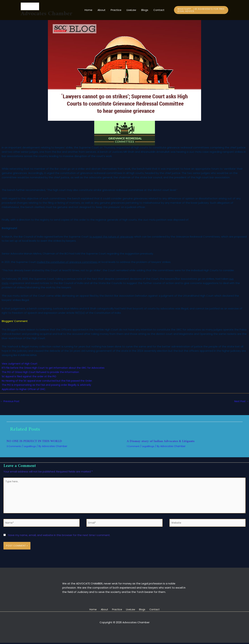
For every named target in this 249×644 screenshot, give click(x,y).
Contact (159, 10)
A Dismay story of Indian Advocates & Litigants (163, 442)
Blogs (145, 10)
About (102, 10)
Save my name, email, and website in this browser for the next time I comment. (59, 539)
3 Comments (15, 447)
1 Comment (134, 447)
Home (88, 10)
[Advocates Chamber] (47, 6)
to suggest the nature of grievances (113, 237)
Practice (116, 10)
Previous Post (11, 402)
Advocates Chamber (47, 14)
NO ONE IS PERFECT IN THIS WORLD (37, 442)
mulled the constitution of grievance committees (69, 262)
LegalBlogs (31, 447)
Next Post (241, 402)
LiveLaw (131, 10)
